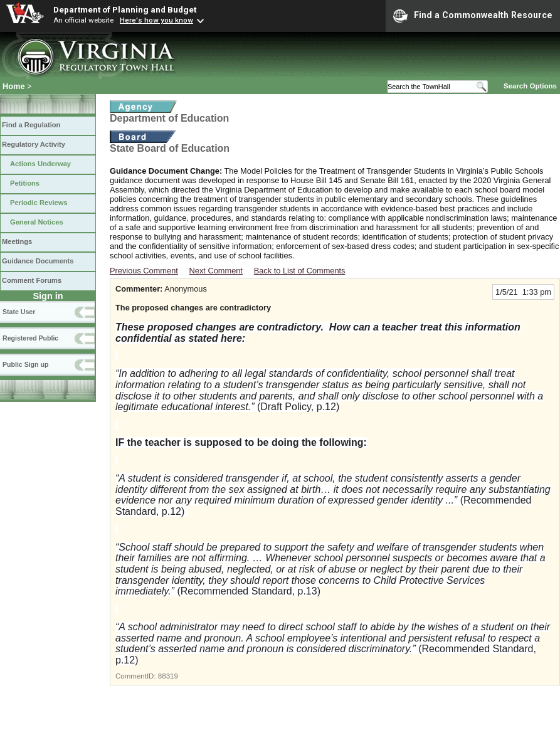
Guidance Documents (38, 261)
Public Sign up (25, 364)
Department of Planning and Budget (125, 9)
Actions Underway (40, 164)
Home (14, 86)
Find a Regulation (31, 125)
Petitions (25, 183)
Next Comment (216, 271)
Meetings (17, 241)
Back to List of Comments (300, 271)
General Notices (37, 222)
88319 (168, 676)
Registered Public (30, 338)
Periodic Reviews (39, 203)
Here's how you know (156, 20)
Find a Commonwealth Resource (473, 16)
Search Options (530, 86)
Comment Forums (32, 280)
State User (19, 312)
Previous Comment (144, 271)
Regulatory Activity (34, 144)
